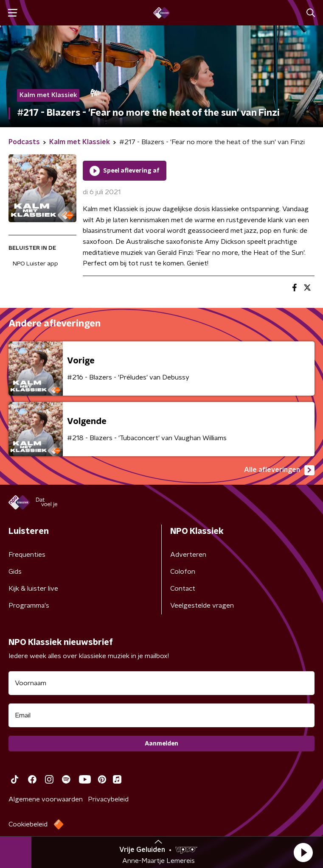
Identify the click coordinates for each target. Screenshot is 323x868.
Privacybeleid (108, 799)
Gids (15, 572)
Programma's (29, 606)
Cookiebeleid (28, 824)
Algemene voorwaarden (46, 799)
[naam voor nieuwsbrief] (161, 683)
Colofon (183, 572)
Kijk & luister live (33, 589)
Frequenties (27, 555)
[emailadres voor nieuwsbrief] (161, 715)
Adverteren (188, 555)
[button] (303, 852)
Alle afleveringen (279, 470)
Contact (183, 589)
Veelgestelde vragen (202, 606)
